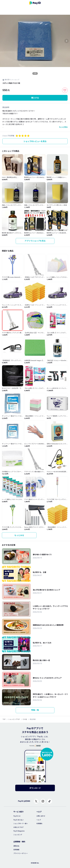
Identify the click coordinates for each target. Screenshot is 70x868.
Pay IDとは (17, 816)
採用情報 (16, 850)
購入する (35, 98)
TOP (4, 719)
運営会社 (16, 846)
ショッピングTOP (14, 719)
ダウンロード (35, 788)
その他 (25, 719)
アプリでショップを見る (35, 241)
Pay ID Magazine (19, 831)
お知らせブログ (18, 827)
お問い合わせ (41, 816)
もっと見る (63, 127)
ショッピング (18, 835)
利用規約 (39, 824)
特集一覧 (35, 710)
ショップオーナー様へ (21, 824)
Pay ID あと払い (19, 820)
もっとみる (19, 535)
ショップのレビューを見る (35, 141)
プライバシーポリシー (21, 853)
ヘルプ (39, 820)
